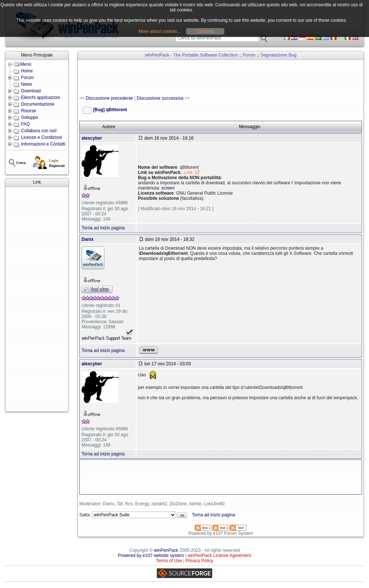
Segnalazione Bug (278, 55)
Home (27, 71)
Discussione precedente (109, 98)
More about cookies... (160, 31)
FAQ (25, 124)
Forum (27, 78)
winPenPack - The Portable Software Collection (192, 55)
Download (31, 91)
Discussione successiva (160, 98)
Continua (205, 31)
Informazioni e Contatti (43, 144)
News (27, 84)
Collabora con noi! (39, 131)
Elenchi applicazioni (40, 98)
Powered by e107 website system (151, 555)
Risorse (29, 111)
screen (168, 188)
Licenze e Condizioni (42, 137)
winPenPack (166, 550)
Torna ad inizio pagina (103, 228)
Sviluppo (30, 117)
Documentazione (38, 104)
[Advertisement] (37, 299)
